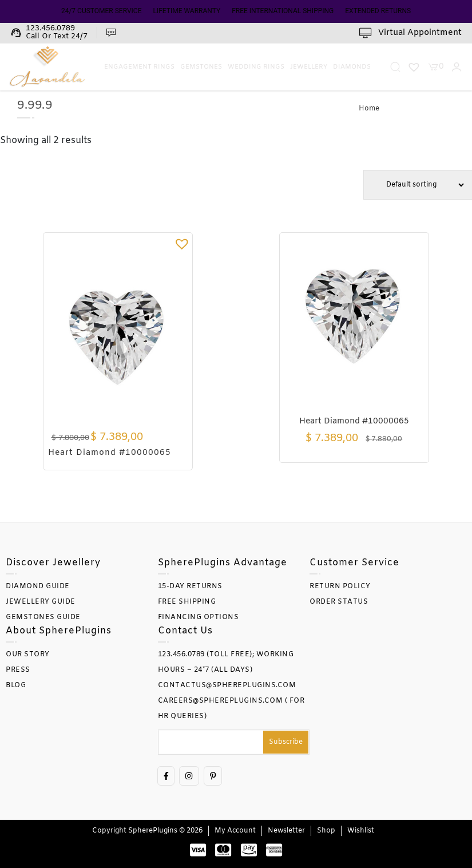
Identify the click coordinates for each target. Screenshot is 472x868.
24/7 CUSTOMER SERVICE (102, 11)
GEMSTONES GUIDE (43, 617)
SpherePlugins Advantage (223, 563)
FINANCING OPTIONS (199, 617)
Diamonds (352, 67)
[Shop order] (418, 185)
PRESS (18, 670)
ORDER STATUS (339, 602)
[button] (182, 244)
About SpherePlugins (59, 631)
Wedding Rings (256, 67)
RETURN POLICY (340, 586)
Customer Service (354, 563)
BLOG (16, 685)
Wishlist (361, 831)
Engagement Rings (139, 67)
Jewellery (309, 67)
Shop (326, 831)
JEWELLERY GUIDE (41, 602)
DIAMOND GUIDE (38, 586)
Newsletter (286, 831)
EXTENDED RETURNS (378, 11)
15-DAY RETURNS (190, 586)
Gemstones (201, 67)
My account (235, 831)
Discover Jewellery (53, 563)
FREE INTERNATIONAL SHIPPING (283, 11)
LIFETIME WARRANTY (187, 11)
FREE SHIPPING (187, 602)
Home (369, 109)
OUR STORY (28, 655)
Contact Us (185, 631)
